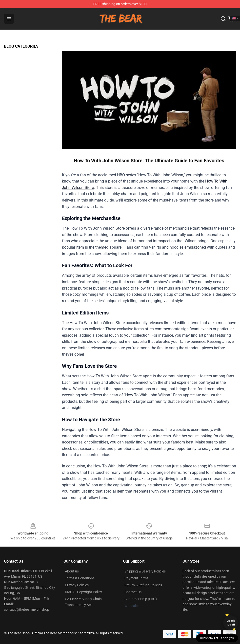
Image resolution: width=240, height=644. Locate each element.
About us (72, 571)
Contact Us (133, 592)
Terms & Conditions (80, 578)
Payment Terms (136, 578)
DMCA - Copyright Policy (83, 592)
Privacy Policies (77, 585)
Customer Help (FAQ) (141, 599)
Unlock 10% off (231, 623)
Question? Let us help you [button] (217, 638)
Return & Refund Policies (143, 585)
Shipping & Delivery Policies (145, 571)
